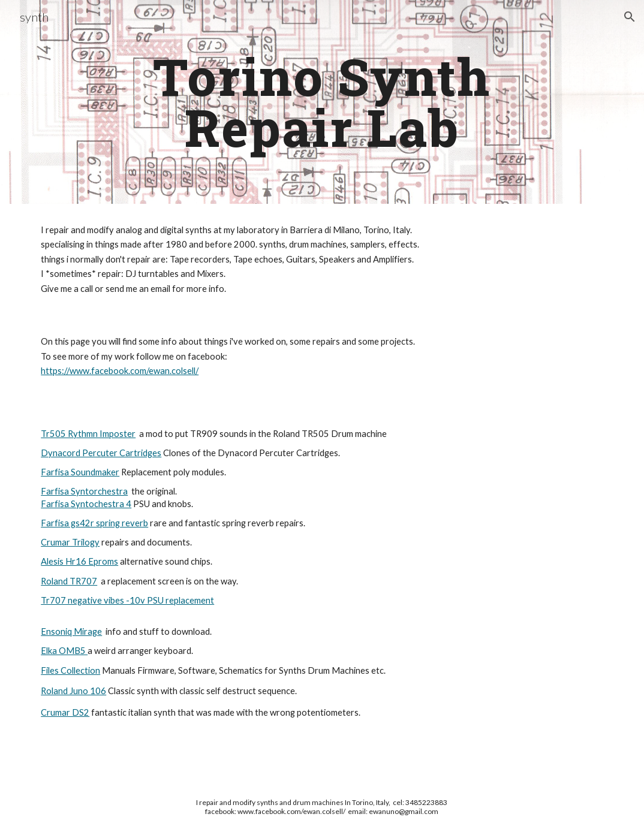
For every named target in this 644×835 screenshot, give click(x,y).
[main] (322, 102)
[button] (630, 17)
